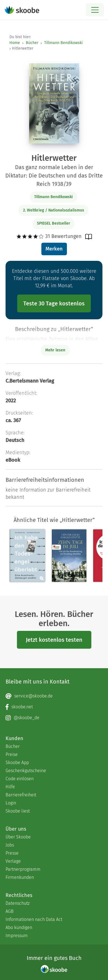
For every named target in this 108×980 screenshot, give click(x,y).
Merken (54, 249)
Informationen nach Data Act (34, 919)
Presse (12, 853)
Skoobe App (17, 763)
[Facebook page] (54, 707)
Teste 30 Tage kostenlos (54, 303)
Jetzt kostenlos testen (54, 640)
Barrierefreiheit (21, 795)
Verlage (13, 861)
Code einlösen (20, 779)
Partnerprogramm (23, 869)
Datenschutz (18, 903)
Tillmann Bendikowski (63, 43)
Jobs (10, 845)
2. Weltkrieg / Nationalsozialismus (54, 210)
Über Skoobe (18, 837)
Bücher (32, 43)
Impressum (17, 936)
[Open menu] (95, 10)
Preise (12, 754)
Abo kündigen (19, 927)
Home (15, 43)
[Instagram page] (54, 718)
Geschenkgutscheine (26, 771)
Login (11, 803)
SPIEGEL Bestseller (54, 223)
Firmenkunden (20, 877)
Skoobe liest (18, 811)
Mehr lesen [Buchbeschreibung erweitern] (55, 350)
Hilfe (10, 787)
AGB (10, 911)
